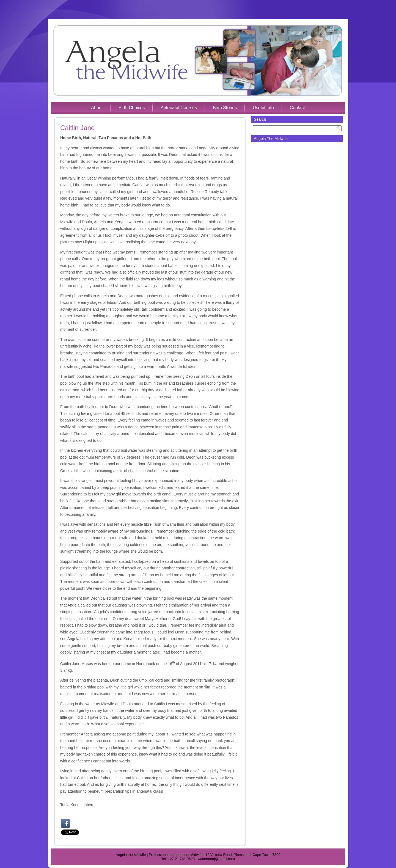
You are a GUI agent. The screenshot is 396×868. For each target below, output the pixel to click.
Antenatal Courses (179, 108)
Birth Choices (132, 108)
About (97, 108)
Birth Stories (225, 108)
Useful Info (263, 108)
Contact (297, 108)
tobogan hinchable (76, 798)
